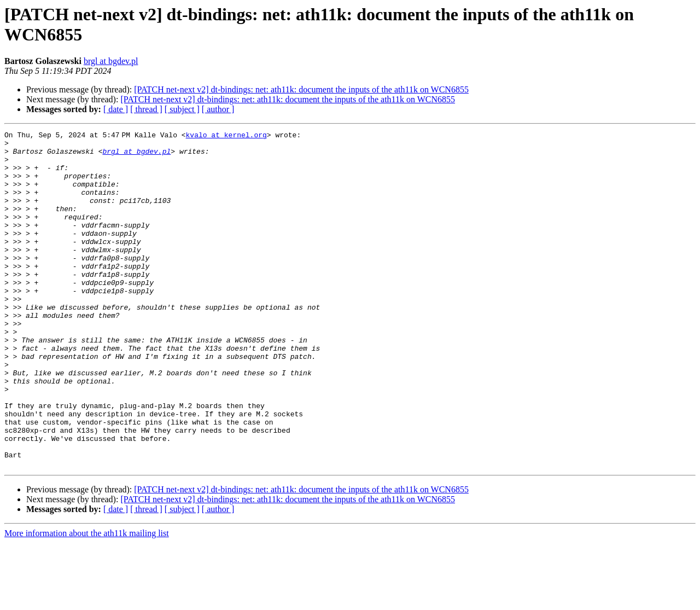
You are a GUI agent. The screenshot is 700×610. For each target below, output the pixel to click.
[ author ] (218, 109)
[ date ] (116, 109)
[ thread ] (146, 109)
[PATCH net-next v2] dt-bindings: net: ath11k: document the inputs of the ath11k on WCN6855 (301, 89)
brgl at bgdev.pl (111, 61)
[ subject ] (182, 109)
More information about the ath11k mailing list (87, 600)
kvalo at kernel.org (228, 136)
